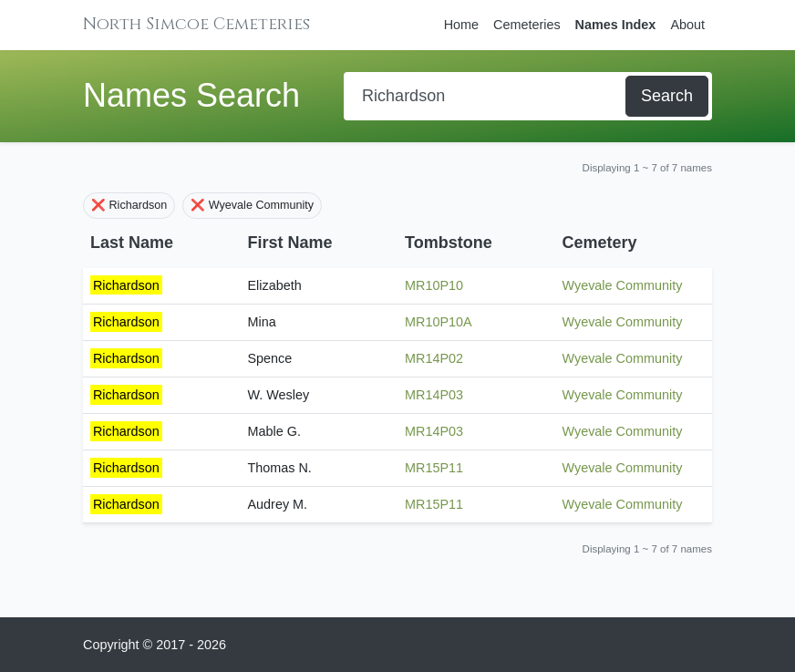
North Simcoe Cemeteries (196, 24)
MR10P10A (439, 322)
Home (461, 25)
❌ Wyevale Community (252, 205)
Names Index (616, 25)
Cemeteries (527, 25)
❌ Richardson (129, 205)
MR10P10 (434, 285)
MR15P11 (434, 468)
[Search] (486, 96)
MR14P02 (434, 358)
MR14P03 (434, 395)
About (687, 25)
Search (667, 96)
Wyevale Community (623, 285)
